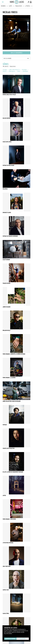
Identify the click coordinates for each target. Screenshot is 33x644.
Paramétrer (23, 639)
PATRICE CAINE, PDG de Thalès (9, 95)
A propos (28, 6)
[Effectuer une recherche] (28, 2)
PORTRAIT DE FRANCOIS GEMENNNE (10, 236)
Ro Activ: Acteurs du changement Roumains (13, 472)
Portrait (5, 425)
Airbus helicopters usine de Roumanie (12, 401)
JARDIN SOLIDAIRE (7, 307)
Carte (10, 6)
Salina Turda (6, 613)
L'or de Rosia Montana (8, 543)
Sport (19, 71)
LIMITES (4, 496)
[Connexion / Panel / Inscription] (31, 2)
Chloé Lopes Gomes (7, 142)
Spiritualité (12, 71)
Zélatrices (5, 189)
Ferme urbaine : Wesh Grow (9, 519)
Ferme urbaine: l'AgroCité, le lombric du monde (14, 354)
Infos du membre (7, 58)
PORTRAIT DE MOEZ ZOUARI (8, 165)
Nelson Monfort (7, 118)
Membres (3, 6)
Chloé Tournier (6, 260)
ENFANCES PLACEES (7, 213)
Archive (6, 66)
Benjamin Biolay (7, 330)
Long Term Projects (14, 70)
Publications (19, 6)
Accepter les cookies (10, 639)
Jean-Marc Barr (7, 566)
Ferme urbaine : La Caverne (9, 378)
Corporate (25, 71)
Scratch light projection (9, 448)
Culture (5, 70)
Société (5, 71)
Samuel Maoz (6, 590)
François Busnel (7, 283)
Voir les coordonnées (16, 53)
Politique (24, 70)
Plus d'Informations (8, 633)
